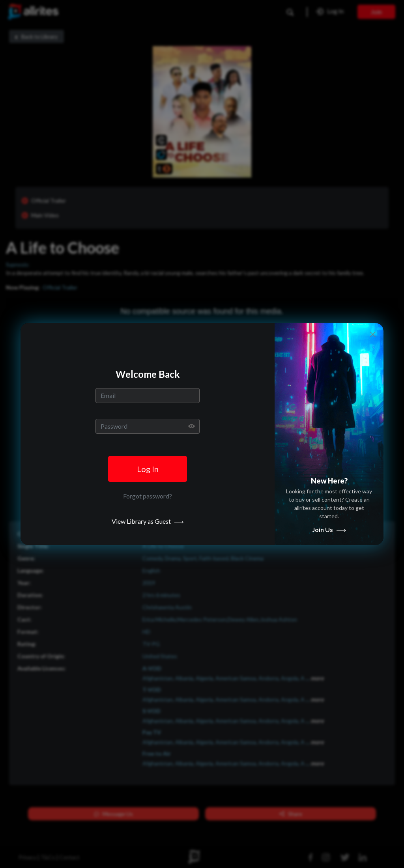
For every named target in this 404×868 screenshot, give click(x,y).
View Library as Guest (148, 531)
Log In (148, 469)
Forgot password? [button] (148, 496)
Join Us (329, 540)
